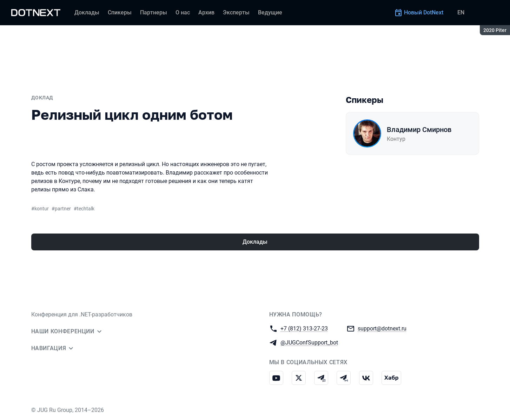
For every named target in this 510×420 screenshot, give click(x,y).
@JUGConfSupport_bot (309, 342)
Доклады (255, 242)
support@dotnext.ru (382, 328)
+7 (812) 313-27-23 (304, 328)
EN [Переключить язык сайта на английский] (461, 12)
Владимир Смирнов (419, 130)
